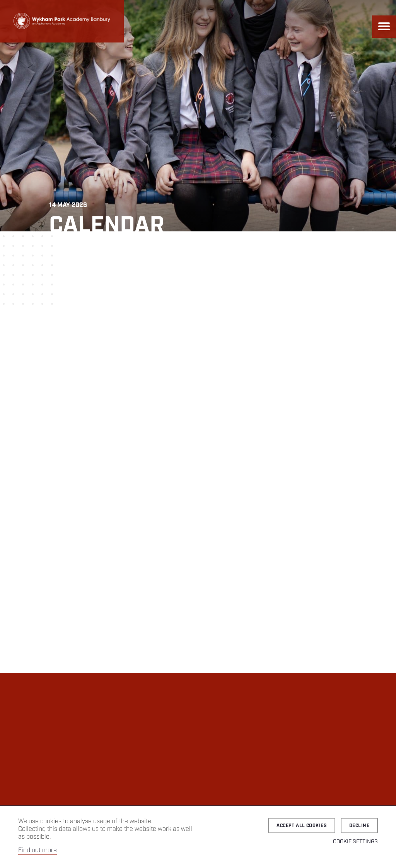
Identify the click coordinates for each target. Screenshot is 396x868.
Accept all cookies (302, 826)
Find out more (38, 850)
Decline (359, 826)
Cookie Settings (355, 842)
